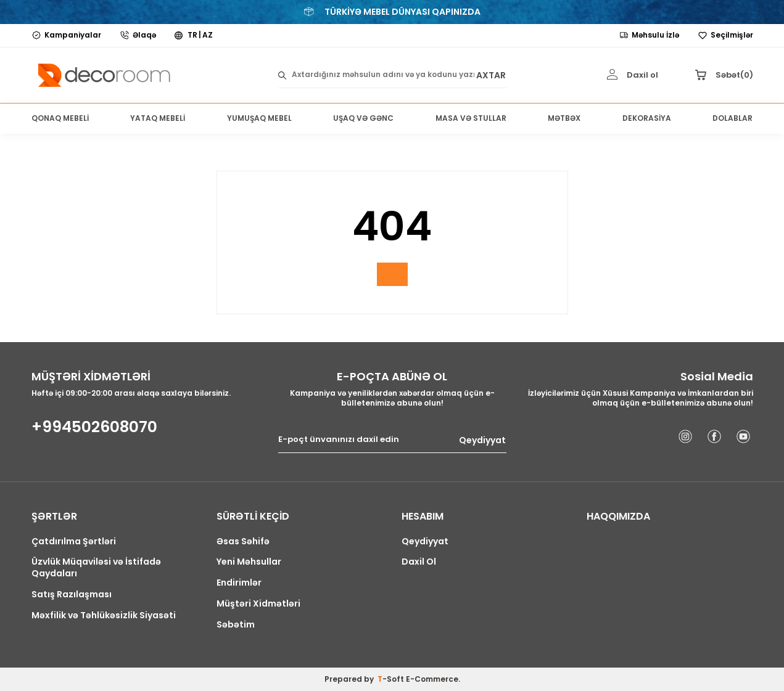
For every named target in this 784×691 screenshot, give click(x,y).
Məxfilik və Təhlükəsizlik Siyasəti (104, 615)
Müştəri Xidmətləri (258, 604)
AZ (208, 35)
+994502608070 (94, 427)
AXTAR (491, 75)
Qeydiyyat (482, 440)
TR (192, 35)
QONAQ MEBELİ (60, 118)
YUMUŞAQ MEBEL (259, 118)
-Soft (392, 679)
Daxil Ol (419, 562)
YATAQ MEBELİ (158, 118)
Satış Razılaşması (72, 595)
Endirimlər (239, 583)
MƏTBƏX (564, 118)
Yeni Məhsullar (249, 562)
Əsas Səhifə (243, 542)
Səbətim (236, 625)
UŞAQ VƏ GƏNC (363, 118)
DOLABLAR (732, 118)
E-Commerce (432, 679)
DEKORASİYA (647, 118)
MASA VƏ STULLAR (471, 118)
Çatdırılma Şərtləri (74, 542)
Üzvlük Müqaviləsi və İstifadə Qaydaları (96, 568)
